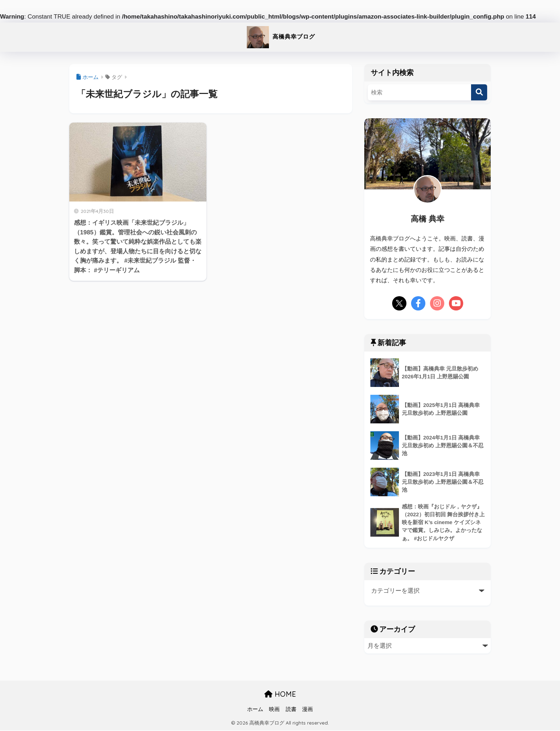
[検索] (479, 92)
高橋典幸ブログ (280, 36)
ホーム (255, 710)
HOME (280, 695)
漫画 (307, 710)
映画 (274, 710)
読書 (291, 710)
